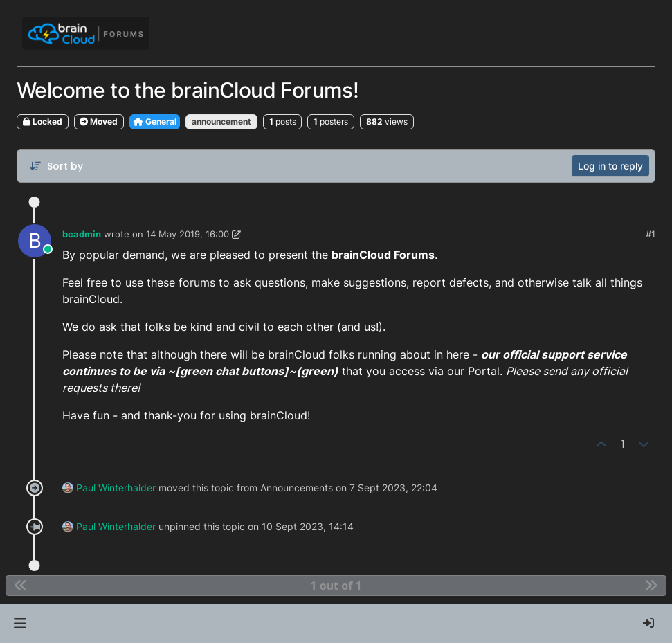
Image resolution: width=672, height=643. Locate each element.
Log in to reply (610, 166)
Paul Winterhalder (116, 488)
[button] (20, 624)
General (155, 121)
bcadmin (82, 234)
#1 (651, 234)
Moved (99, 121)
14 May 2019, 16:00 (188, 234)
